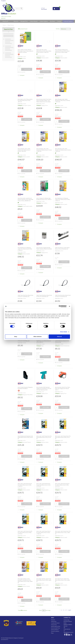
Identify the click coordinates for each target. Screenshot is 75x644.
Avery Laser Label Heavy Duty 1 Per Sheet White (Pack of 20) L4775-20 (44, 437)
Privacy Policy (54, 625)
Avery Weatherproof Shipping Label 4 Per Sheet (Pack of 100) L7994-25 (25, 249)
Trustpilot (3, 1)
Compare (21, 75)
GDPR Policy (54, 621)
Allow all (59, 337)
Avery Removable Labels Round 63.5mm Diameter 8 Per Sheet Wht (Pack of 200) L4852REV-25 (25, 200)
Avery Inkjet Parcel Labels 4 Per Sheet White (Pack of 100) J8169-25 (63, 580)
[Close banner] (69, 306)
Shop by (5, 21)
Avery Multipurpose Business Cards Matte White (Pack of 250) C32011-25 (25, 437)
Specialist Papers (27, 442)
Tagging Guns (44, 105)
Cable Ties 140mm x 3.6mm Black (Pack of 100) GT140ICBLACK (62, 248)
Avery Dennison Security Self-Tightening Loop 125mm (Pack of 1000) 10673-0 (44, 341)
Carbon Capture (44, 21)
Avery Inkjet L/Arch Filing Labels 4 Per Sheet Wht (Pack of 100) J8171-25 (25, 101)
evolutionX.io (5, 640)
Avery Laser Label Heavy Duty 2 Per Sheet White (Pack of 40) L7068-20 (63, 533)
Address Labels (45, 58)
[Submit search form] (21, 8)
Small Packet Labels (27, 206)
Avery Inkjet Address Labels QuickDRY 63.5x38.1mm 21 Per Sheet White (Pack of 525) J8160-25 (25, 581)
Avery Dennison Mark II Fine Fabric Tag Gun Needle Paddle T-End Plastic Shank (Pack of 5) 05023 (44, 101)
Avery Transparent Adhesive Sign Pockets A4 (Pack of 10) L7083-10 (44, 199)
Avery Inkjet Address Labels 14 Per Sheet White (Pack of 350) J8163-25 (44, 580)
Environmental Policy (55, 628)
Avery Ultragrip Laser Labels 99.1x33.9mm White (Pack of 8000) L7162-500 (24, 150)
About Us (16, 21)
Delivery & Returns (55, 630)
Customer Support (68, 21)
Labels (24, 58)
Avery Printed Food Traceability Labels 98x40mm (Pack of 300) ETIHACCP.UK (62, 341)
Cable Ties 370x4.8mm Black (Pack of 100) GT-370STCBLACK (25, 340)
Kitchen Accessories (65, 346)
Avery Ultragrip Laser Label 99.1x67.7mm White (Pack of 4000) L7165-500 (63, 150)
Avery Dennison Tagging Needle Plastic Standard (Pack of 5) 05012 (44, 248)
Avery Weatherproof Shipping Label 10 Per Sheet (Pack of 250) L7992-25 (62, 200)
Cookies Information (55, 623)
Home (4, 25)
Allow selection (37, 337)
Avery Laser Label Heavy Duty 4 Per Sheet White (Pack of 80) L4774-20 (63, 437)
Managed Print (24, 21)
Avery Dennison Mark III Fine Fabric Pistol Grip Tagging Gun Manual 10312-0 (63, 389)
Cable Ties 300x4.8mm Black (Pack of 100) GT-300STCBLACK (63, 296)
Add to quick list (21, 72)
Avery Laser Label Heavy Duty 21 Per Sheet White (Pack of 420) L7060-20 (43, 533)
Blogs (52, 633)
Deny (16, 337)
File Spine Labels (27, 105)
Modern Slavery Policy (56, 626)
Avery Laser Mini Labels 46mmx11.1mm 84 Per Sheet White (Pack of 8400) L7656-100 (44, 51)
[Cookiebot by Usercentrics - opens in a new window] (60, 306)
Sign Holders (44, 203)
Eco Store (52, 21)
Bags (42, 346)
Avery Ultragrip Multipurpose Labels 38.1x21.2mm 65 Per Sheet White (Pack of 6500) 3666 (62, 51)
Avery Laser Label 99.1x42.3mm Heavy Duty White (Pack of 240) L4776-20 (43, 485)
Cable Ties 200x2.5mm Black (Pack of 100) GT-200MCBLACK (25, 296)
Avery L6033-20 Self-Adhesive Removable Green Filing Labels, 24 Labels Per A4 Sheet (25, 51)
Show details (64, 332)
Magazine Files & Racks (28, 395)
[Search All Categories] (19, 9)
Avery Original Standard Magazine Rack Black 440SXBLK (25, 388)
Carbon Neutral (34, 21)
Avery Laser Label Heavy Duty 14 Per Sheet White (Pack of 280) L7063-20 (25, 485)
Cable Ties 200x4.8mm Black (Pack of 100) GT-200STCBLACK (44, 296)
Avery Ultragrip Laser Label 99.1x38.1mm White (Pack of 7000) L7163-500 (44, 150)
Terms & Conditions (55, 631)
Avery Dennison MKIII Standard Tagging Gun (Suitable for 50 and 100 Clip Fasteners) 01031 (44, 389)
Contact (59, 21)
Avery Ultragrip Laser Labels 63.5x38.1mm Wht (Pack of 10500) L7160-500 (62, 101)
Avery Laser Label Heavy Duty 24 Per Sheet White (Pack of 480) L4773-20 (62, 485)
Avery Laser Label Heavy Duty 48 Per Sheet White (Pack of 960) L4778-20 (25, 533)
